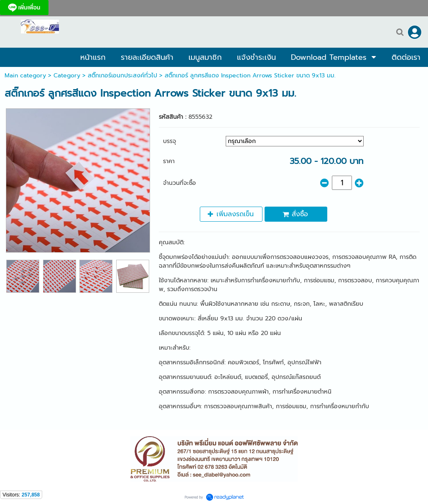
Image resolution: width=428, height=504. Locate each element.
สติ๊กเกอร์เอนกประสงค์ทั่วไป (122, 75)
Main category (25, 75)
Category (67, 75)
